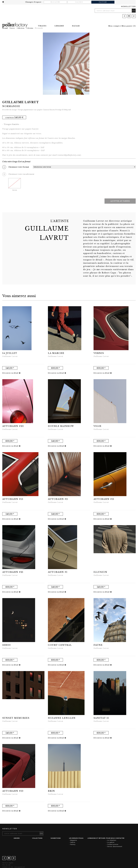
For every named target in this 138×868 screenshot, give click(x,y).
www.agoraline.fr (20, 867)
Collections (21, 28)
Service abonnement (115, 846)
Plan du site (6, 865)
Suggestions (56, 838)
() (129, 26)
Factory (103, 2)
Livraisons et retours (96, 838)
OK (134, 11)
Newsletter (128, 6)
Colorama (30, 28)
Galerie (79, 2)
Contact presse (113, 844)
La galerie (111, 842)
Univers (17, 838)
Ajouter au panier (120, 201)
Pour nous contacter (115, 838)
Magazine (55, 2)
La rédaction (112, 840)
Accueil (5, 28)
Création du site (8, 867)
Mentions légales (8, 863)
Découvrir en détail (11, 373)
